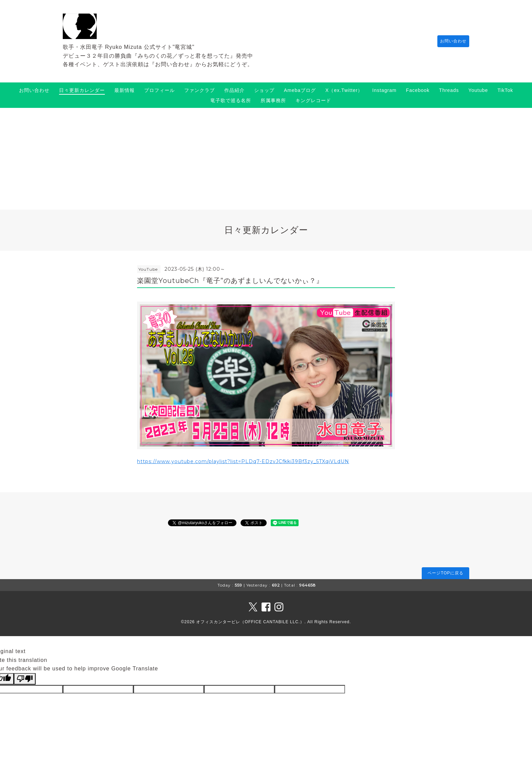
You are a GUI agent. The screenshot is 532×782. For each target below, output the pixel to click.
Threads (449, 90)
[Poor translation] (25, 679)
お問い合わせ (450, 41)
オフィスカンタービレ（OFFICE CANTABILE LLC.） (250, 622)
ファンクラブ (199, 90)
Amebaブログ (300, 90)
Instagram (384, 90)
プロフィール (159, 90)
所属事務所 (273, 100)
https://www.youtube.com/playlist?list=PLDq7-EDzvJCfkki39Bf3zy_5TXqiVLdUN (243, 461)
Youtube (478, 90)
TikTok (505, 90)
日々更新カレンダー (82, 90)
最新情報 (125, 90)
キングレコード (313, 100)
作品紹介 (234, 90)
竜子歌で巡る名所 (231, 100)
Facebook (418, 90)
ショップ (264, 90)
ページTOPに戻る (445, 573)
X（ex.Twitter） (344, 90)
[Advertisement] (266, 159)
